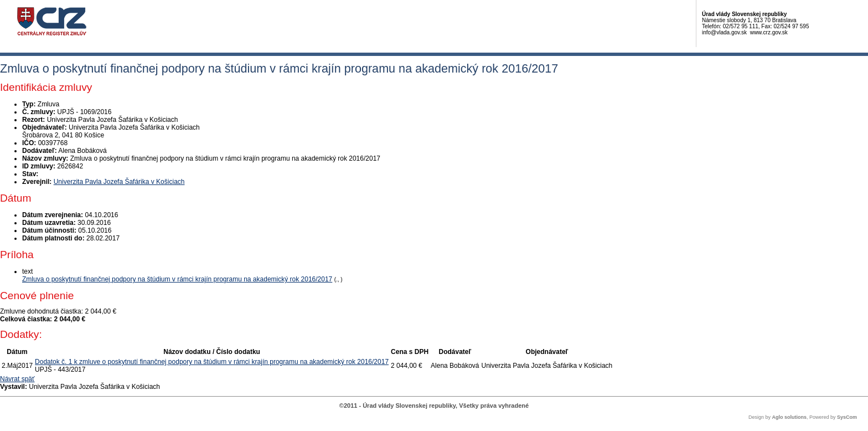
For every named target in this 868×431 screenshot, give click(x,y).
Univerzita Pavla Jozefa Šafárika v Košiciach (119, 182)
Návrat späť (17, 379)
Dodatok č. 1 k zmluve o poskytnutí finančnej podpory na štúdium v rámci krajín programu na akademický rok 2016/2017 (212, 362)
